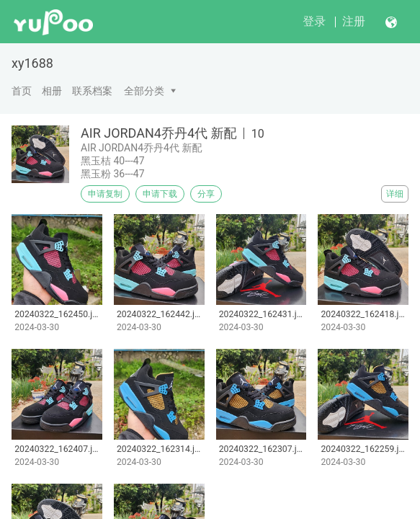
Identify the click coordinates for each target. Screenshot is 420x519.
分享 (206, 194)
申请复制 (105, 194)
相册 (52, 91)
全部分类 (144, 91)
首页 (22, 91)
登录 (314, 21)
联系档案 (92, 91)
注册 (354, 21)
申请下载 (160, 194)
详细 (395, 194)
